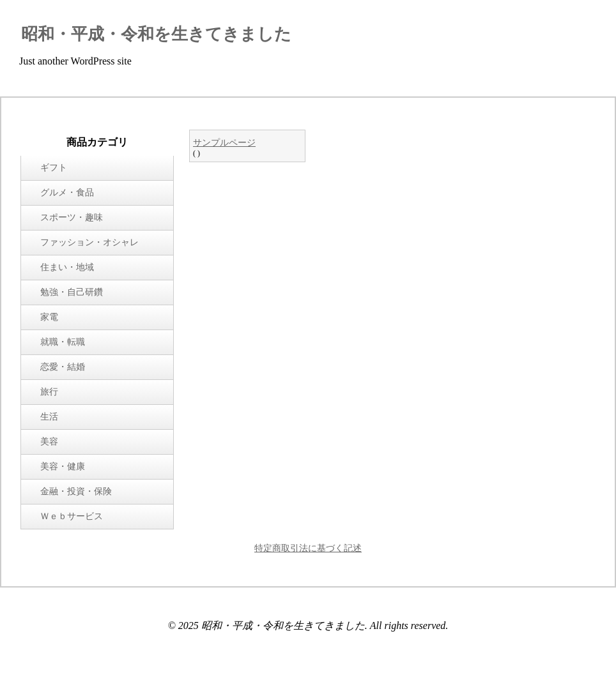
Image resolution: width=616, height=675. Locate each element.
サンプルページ (224, 143)
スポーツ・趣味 (72, 217)
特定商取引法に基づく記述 (308, 548)
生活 (49, 417)
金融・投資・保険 (76, 491)
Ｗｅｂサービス (72, 516)
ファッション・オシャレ (89, 242)
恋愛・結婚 (63, 367)
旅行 (49, 392)
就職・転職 (63, 342)
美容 (49, 442)
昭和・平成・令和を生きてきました (156, 34)
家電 (49, 317)
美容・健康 (63, 466)
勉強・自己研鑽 (72, 292)
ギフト (54, 168)
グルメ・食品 (67, 193)
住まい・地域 (67, 267)
